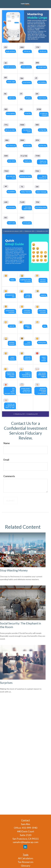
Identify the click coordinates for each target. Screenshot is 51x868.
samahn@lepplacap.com (26, 842)
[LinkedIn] (25, 847)
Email (6, 460)
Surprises (6, 683)
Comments (9, 476)
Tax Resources (26, 862)
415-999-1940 (30, 828)
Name (7, 443)
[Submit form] (10, 501)
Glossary (26, 866)
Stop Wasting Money (14, 570)
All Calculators (26, 858)
